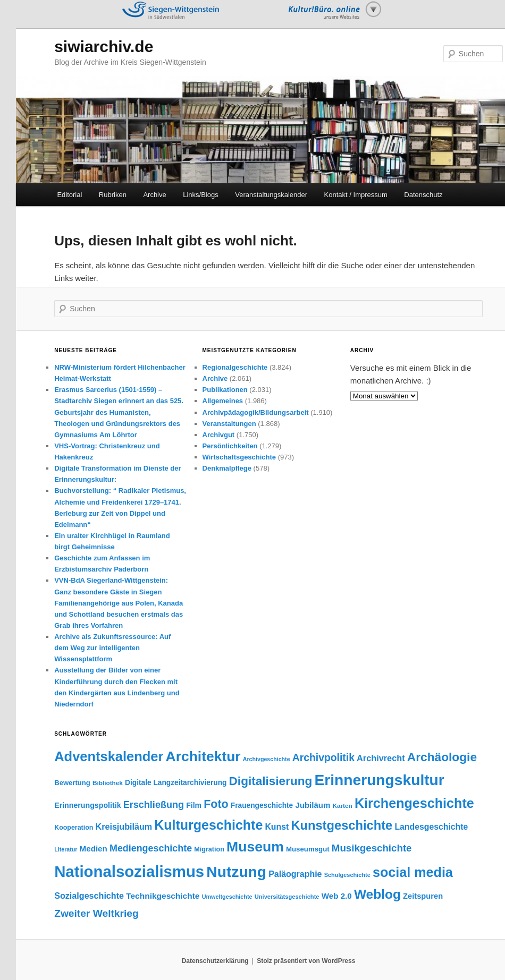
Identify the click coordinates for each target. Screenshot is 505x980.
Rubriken (113, 195)
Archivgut (219, 435)
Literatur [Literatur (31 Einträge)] (66, 849)
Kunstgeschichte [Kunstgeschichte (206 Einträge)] (342, 825)
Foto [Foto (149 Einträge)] (216, 804)
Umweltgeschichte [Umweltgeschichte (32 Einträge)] (227, 897)
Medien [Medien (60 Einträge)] (94, 849)
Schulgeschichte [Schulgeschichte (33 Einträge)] (347, 875)
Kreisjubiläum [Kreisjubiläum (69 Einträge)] (124, 826)
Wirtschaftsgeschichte (239, 457)
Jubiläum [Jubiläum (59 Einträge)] (313, 805)
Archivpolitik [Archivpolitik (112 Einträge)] (323, 757)
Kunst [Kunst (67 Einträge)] (277, 827)
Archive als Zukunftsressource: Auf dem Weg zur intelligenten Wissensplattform (112, 648)
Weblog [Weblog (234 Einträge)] (377, 894)
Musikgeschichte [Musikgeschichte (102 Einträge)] (372, 848)
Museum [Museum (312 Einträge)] (255, 847)
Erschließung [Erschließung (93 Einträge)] (154, 805)
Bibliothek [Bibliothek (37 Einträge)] (108, 783)
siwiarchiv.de (104, 46)
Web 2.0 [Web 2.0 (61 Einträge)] (337, 896)
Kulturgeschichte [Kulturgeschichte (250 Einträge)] (208, 825)
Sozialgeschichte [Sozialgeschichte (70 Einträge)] (89, 896)
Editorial (69, 195)
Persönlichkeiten (230, 446)
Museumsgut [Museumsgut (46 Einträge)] (308, 849)
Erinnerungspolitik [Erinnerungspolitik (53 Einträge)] (87, 805)
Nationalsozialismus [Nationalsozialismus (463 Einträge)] (129, 871)
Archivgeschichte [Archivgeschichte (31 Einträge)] (267, 759)
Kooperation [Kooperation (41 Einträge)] (74, 828)
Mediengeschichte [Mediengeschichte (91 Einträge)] (151, 848)
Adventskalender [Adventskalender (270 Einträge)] (109, 756)
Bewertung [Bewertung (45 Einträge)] (72, 783)
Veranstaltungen (229, 424)
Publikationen (225, 390)
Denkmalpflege (227, 468)
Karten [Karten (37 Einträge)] (342, 806)
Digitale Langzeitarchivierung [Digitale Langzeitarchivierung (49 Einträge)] (176, 783)
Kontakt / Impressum (356, 195)
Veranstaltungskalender (271, 195)
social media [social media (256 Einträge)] (413, 872)
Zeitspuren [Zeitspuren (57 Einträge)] (423, 896)
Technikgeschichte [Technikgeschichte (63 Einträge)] (163, 896)
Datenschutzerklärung (215, 961)
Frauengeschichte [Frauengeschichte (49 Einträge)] (262, 806)
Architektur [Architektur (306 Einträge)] (203, 756)
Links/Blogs (200, 195)
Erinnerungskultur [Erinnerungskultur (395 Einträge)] (379, 780)
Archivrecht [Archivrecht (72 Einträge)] (381, 758)
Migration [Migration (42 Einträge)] (209, 849)
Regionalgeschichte (235, 367)
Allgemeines (223, 401)
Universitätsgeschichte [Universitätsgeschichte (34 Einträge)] (287, 897)
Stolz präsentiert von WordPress (306, 961)
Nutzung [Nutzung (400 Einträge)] (236, 872)
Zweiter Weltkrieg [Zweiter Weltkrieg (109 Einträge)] (96, 913)
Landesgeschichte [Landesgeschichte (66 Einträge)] (431, 827)
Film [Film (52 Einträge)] (194, 805)
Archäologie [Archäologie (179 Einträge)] (442, 757)
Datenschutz (423, 195)
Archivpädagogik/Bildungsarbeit (256, 412)
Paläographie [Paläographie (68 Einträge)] (295, 874)
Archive (154, 195)
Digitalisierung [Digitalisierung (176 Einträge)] (271, 781)
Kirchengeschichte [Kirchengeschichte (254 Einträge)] (414, 803)
